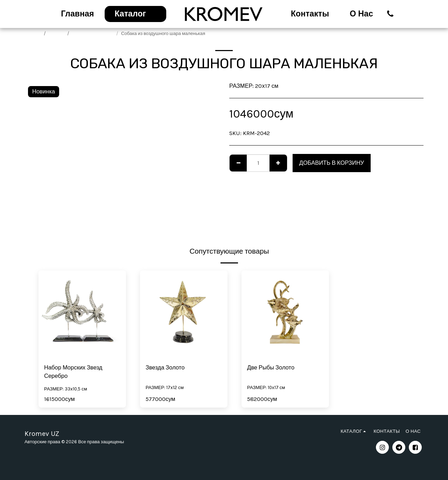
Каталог (57, 33)
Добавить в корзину (332, 163)
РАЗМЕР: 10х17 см (266, 387)
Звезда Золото (165, 368)
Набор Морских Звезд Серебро (73, 372)
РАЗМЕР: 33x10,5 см (66, 389)
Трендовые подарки (93, 33)
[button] (390, 14)
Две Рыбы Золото (271, 368)
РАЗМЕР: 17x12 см (165, 387)
